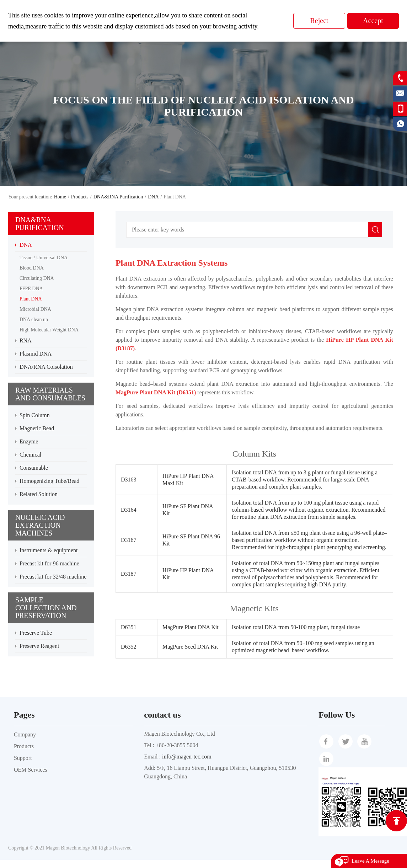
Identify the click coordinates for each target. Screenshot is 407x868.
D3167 (129, 540)
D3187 (129, 574)
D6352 (129, 647)
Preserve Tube (36, 633)
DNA (153, 197)
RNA (26, 340)
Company (25, 734)
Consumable (34, 468)
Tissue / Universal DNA (44, 258)
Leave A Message (370, 861)
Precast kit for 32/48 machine (53, 577)
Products (80, 197)
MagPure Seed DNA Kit (190, 647)
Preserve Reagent (39, 646)
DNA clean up (34, 319)
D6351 (129, 627)
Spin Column (35, 415)
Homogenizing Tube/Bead (49, 481)
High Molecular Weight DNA (49, 330)
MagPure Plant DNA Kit (191, 627)
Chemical (30, 455)
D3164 (129, 510)
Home (60, 197)
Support (23, 758)
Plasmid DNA (36, 354)
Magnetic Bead (37, 428)
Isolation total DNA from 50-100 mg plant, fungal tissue (296, 627)
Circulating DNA (37, 278)
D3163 (129, 480)
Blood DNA (32, 268)
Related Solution (39, 494)
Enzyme (29, 441)
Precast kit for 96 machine (49, 563)
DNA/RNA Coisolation (46, 367)
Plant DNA (31, 299)
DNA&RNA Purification (118, 197)
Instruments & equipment (49, 550)
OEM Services (31, 770)
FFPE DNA (31, 289)
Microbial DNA (35, 309)
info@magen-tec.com (187, 757)
